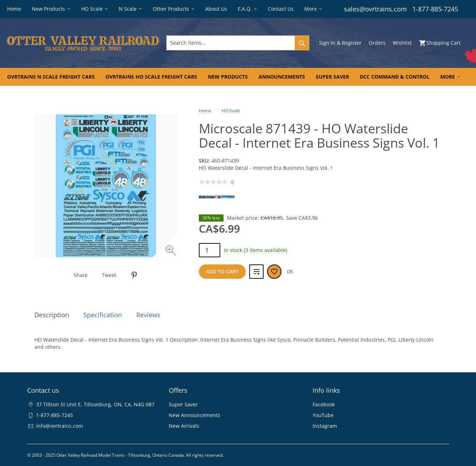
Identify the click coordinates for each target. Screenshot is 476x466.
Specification (103, 315)
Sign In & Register (340, 43)
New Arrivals (184, 426)
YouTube (323, 415)
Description (52, 315)
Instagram (325, 426)
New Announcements (195, 415)
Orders (377, 43)
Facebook (324, 404)
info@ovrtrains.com (60, 426)
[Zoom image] (171, 251)
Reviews (148, 315)
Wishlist (402, 43)
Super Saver (183, 404)
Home (205, 111)
